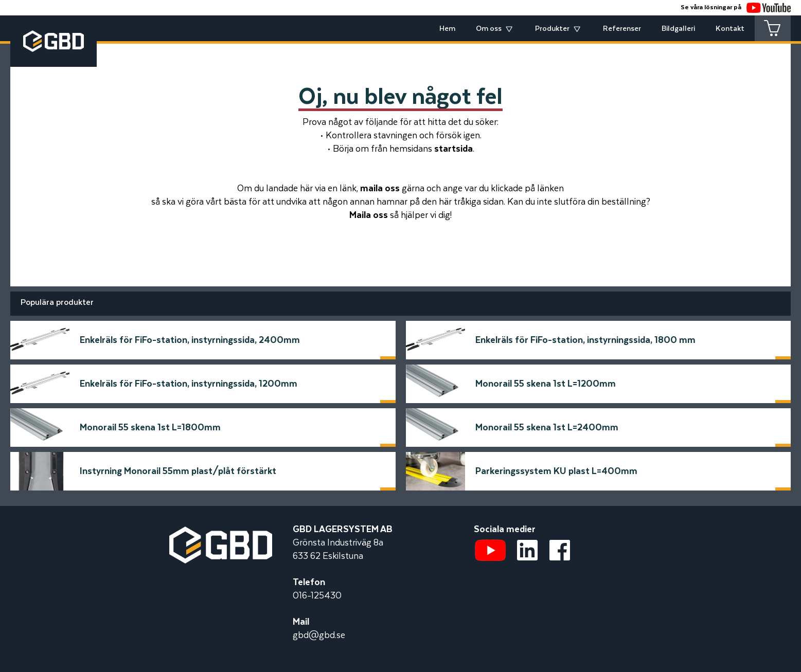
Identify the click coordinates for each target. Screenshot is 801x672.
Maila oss (369, 215)
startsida (453, 149)
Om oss (489, 29)
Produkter (552, 29)
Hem (447, 29)
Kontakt (730, 29)
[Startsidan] (221, 533)
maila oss (380, 189)
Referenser (622, 29)
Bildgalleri (678, 29)
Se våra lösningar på (736, 7)
